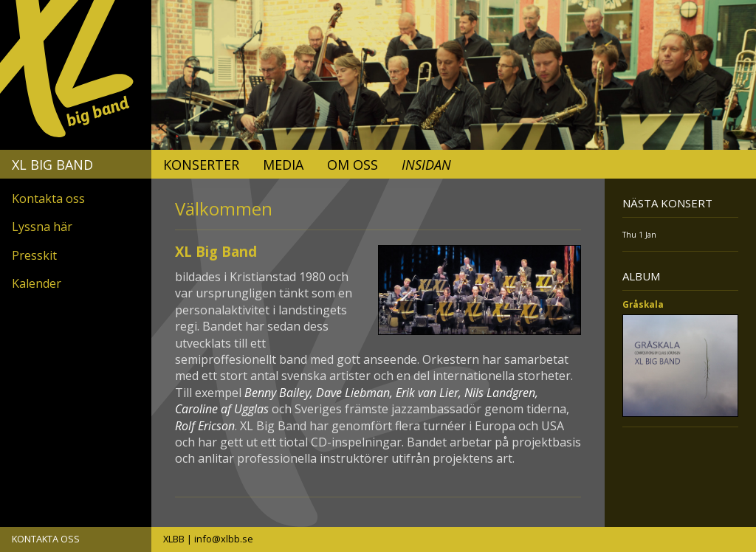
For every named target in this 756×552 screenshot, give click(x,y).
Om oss (353, 165)
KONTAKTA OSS (46, 539)
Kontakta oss (48, 199)
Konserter (201, 165)
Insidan (426, 165)
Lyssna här (42, 227)
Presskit (34, 255)
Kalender (37, 283)
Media (283, 165)
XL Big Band (52, 165)
